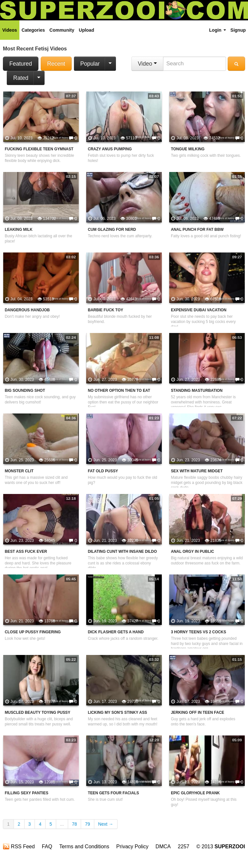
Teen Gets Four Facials (114, 793)
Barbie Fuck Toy (105, 310)
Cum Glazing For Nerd (112, 230)
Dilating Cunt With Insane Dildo (122, 552)
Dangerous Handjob (27, 310)
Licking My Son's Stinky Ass (118, 713)
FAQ (47, 847)
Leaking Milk (19, 230)
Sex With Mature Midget (197, 471)
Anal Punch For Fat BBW (197, 230)
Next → (106, 824)
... (62, 824)
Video (147, 64)
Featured (21, 64)
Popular (90, 64)
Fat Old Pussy (103, 471)
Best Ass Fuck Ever (26, 552)
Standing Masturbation (197, 391)
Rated (21, 78)
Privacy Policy (132, 847)
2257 (184, 847)
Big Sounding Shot (25, 391)
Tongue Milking (188, 149)
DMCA (163, 847)
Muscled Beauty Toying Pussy (38, 713)
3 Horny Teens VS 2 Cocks (198, 632)
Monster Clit (19, 471)
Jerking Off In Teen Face (197, 713)
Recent (56, 64)
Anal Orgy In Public (192, 552)
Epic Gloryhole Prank (195, 793)
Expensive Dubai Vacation (199, 310)
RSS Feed (19, 846)
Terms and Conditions (84, 847)
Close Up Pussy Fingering (33, 632)
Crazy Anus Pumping (110, 149)
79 (88, 824)
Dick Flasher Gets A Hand (116, 632)
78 (75, 824)
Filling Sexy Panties (27, 793)
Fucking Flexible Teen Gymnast (39, 149)
